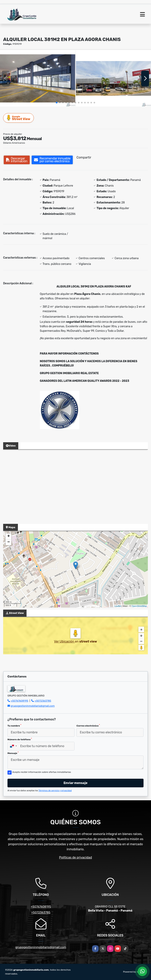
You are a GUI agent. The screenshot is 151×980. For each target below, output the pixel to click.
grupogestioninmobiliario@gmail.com (33, 706)
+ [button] (9, 536)
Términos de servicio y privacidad (55, 791)
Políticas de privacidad (76, 857)
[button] (57, 103)
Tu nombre (14, 726)
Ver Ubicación (64, 641)
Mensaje (13, 753)
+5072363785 (43, 701)
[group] (38, 78)
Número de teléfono (20, 739)
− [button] (9, 542)
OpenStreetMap (139, 606)
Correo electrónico (88, 726)
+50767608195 (19, 701)
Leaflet (118, 606)
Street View (19, 118)
